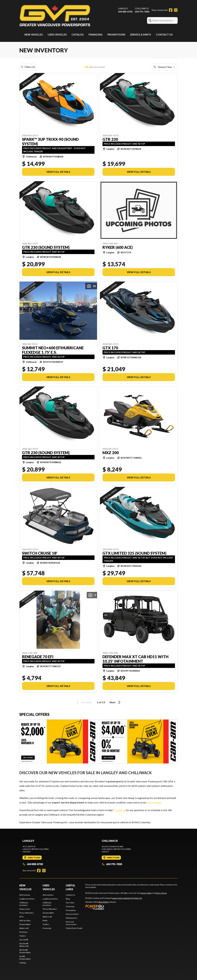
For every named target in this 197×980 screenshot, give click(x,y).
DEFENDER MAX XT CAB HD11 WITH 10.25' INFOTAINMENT (135, 659)
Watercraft (24, 928)
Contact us (119, 810)
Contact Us (164, 34)
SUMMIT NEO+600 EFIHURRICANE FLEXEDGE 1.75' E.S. (53, 350)
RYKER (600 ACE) (118, 247)
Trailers (23, 936)
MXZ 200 (111, 453)
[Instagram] (176, 10)
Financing (96, 34)
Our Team (70, 903)
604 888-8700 (125, 12)
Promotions (116, 34)
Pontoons (23, 932)
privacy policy (146, 893)
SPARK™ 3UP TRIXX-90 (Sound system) (50, 142)
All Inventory (25, 895)
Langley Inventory (27, 899)
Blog (68, 899)
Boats (45, 920)
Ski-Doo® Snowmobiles (25, 951)
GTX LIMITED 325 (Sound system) (134, 553)
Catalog (78, 34)
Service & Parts (141, 34)
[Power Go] (114, 907)
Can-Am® (24, 940)
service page (154, 802)
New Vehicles (34, 34)
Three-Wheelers (27, 913)
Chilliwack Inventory (24, 904)
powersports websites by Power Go (127, 898)
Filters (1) (28, 67)
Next (116, 702)
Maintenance (71, 918)
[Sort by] (165, 67)
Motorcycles (25, 909)
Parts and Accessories (71, 923)
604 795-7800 (142, 12)
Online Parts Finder (74, 928)
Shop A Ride (103, 902)
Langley (123, 8)
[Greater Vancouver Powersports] (55, 15)
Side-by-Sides (25, 920)
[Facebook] (171, 10)
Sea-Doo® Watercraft (24, 945)
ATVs (21, 917)
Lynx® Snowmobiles (25, 958)
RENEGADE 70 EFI (38, 657)
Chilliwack (142, 8)
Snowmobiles (25, 924)
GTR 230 (110, 139)
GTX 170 (110, 348)
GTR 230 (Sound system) (46, 247)
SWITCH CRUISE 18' (40, 553)
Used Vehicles (57, 34)
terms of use (161, 893)
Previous (84, 702)
